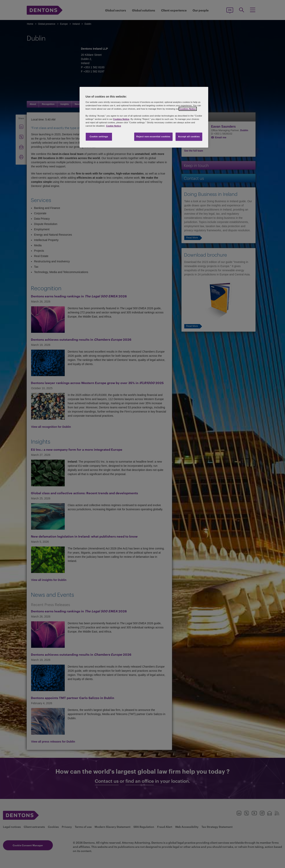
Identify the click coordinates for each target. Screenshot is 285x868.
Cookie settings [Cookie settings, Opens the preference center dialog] (99, 137)
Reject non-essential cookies (153, 137)
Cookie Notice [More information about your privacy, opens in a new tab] (114, 126)
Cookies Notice (188, 109)
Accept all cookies (189, 137)
